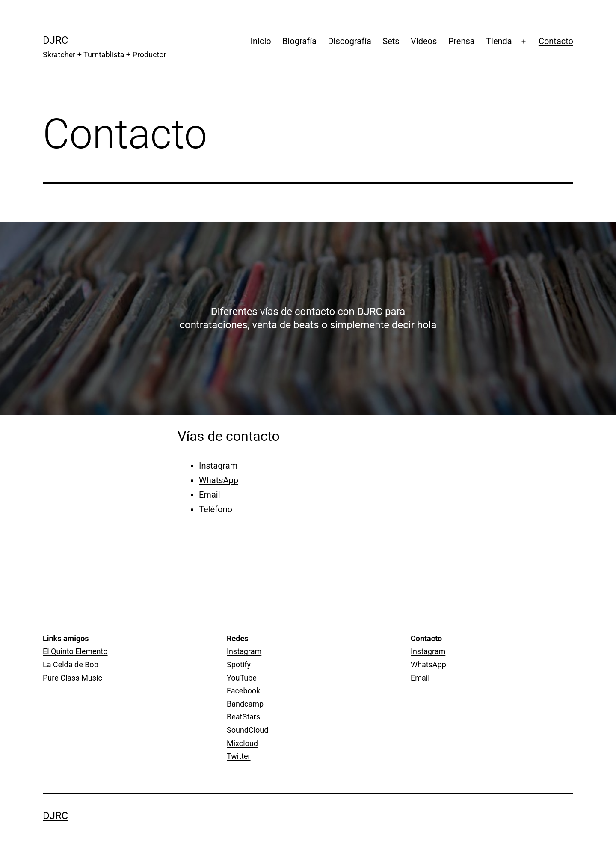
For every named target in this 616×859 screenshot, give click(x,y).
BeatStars (243, 717)
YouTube (242, 678)
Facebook (243, 691)
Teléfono (216, 509)
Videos (424, 41)
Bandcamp (245, 704)
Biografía (299, 41)
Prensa (462, 41)
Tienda (499, 41)
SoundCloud (247, 730)
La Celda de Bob (71, 664)
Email (210, 495)
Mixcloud (242, 743)
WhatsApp (219, 480)
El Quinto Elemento (75, 651)
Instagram (218, 466)
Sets (391, 41)
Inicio (261, 41)
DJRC (55, 40)
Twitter (239, 756)
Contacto (556, 41)
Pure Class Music (73, 678)
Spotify (239, 664)
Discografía (349, 41)
